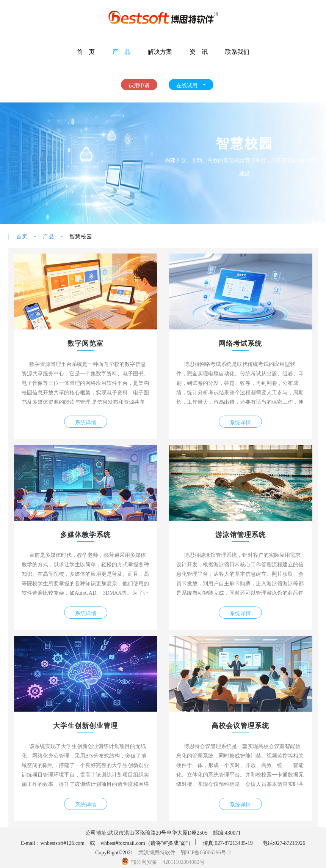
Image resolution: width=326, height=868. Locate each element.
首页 (22, 236)
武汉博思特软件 (157, 852)
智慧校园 (81, 236)
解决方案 (160, 51)
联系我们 (237, 51)
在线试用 (191, 85)
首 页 (86, 51)
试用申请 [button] (139, 85)
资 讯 (199, 51)
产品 (49, 236)
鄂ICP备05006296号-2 (206, 852)
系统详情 (86, 422)
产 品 (121, 51)
